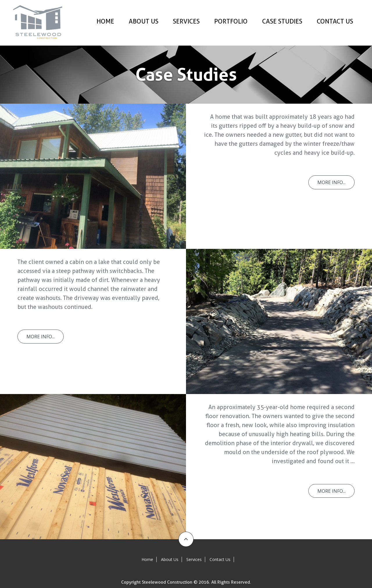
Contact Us (335, 21)
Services (186, 21)
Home (105, 21)
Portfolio (231, 21)
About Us (144, 21)
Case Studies (282, 21)
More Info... (331, 182)
